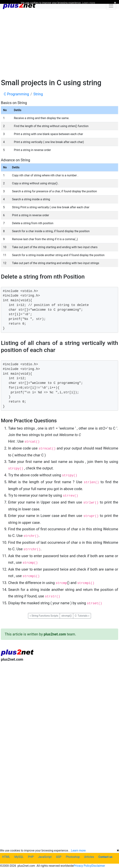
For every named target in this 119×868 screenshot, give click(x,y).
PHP (31, 857)
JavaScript (45, 857)
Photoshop (73, 857)
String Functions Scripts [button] (44, 616)
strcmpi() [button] (66, 616)
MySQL (19, 857)
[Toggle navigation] (111, 6)
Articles (89, 857)
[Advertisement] (60, 43)
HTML (6, 857)
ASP (59, 857)
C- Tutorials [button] (82, 616)
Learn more (78, 851)
